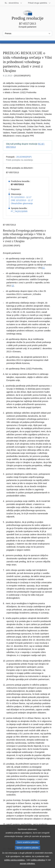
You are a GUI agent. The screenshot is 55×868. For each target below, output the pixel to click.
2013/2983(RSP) (24, 157)
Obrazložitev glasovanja (22, 203)
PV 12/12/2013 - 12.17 (21, 197)
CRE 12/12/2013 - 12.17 (22, 200)
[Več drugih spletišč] (39, 3)
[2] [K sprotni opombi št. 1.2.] (13, 286)
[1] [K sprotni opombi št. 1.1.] (44, 268)
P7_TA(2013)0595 (19, 211)
